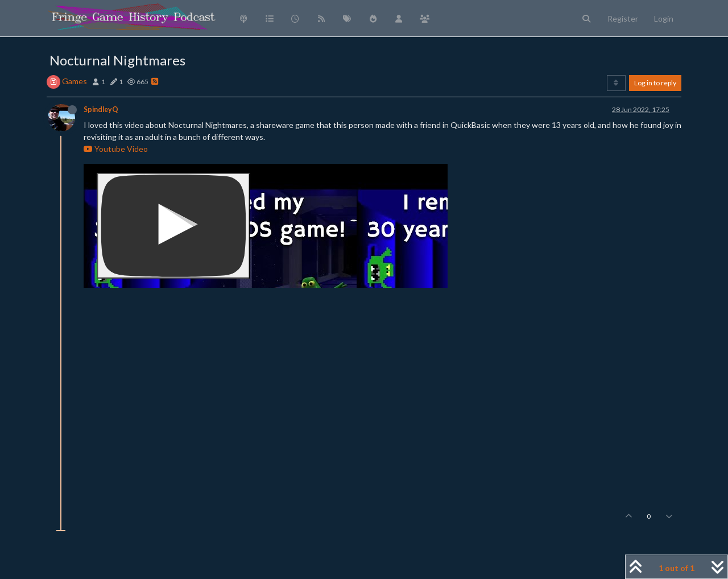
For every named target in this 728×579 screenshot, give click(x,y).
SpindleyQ (101, 109)
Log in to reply (655, 83)
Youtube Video (116, 149)
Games (75, 81)
